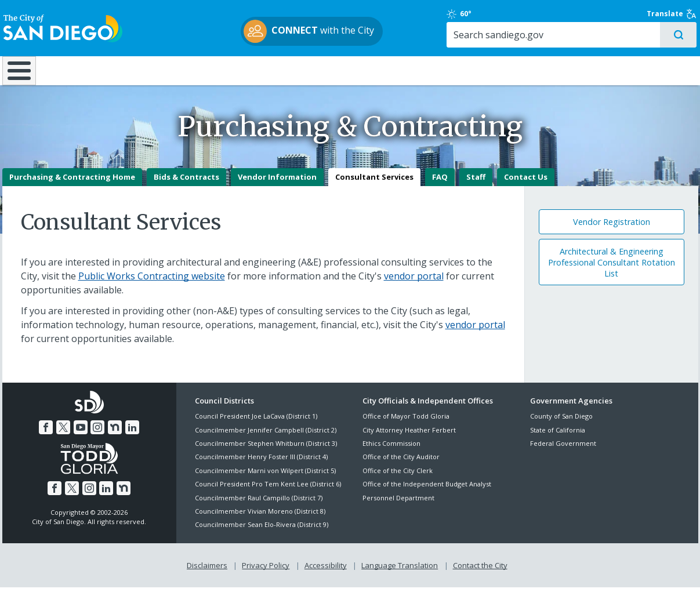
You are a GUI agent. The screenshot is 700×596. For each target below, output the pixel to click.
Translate (673, 14)
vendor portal (414, 285)
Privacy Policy (266, 574)
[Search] (598, 35)
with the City (347, 31)
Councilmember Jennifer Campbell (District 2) (266, 439)
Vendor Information (277, 186)
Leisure (99, 71)
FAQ (440, 186)
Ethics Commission (391, 453)
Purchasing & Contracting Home (72, 186)
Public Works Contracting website (152, 285)
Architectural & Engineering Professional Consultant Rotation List (612, 272)
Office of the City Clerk (398, 480)
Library (415, 71)
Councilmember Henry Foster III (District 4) (261, 466)
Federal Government (563, 453)
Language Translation (400, 574)
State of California (558, 439)
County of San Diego (561, 425)
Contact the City (480, 574)
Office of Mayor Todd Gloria (406, 425)
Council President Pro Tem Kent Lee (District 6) (268, 493)
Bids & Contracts (186, 186)
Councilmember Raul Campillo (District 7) (259, 507)
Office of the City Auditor (401, 466)
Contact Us (526, 186)
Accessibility (326, 574)
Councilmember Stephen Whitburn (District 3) (266, 453)
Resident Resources (205, 71)
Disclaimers (207, 574)
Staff (476, 186)
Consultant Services (374, 186)
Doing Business (310, 71)
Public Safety (527, 71)
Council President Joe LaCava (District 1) (256, 425)
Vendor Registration (612, 231)
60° (537, 14)
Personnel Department (398, 507)
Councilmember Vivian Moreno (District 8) (260, 520)
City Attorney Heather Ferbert (409, 439)
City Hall (640, 71)
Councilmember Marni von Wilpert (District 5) (265, 480)
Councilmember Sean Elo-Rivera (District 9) (262, 534)
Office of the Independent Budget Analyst (427, 493)
